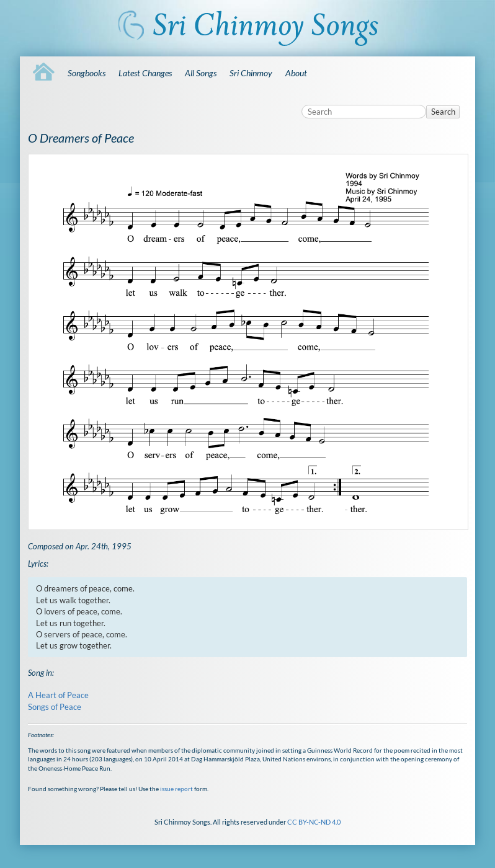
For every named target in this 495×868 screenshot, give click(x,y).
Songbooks (87, 73)
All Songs (201, 73)
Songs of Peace (55, 707)
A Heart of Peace (58, 695)
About (296, 73)
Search (443, 112)
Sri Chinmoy (251, 73)
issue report (176, 789)
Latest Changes (145, 73)
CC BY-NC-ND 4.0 (314, 822)
